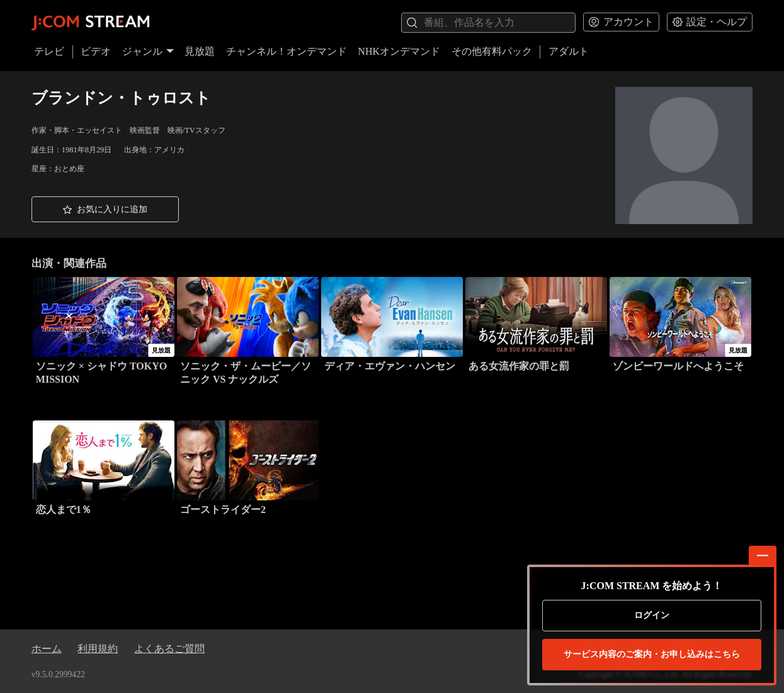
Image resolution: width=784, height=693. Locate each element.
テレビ (49, 51)
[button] (105, 209)
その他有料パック (492, 51)
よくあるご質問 (169, 649)
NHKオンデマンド (399, 51)
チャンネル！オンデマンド (287, 51)
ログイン (652, 615)
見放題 (200, 51)
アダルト (569, 51)
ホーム (47, 649)
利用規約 (98, 649)
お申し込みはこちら (652, 655)
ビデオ (96, 51)
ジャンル (148, 51)
